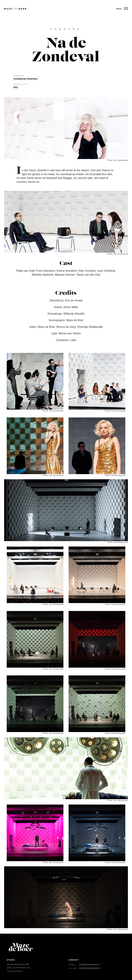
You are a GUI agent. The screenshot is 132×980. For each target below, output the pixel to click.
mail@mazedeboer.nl (89, 964)
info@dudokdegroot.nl (90, 968)
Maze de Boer (9, 9)
